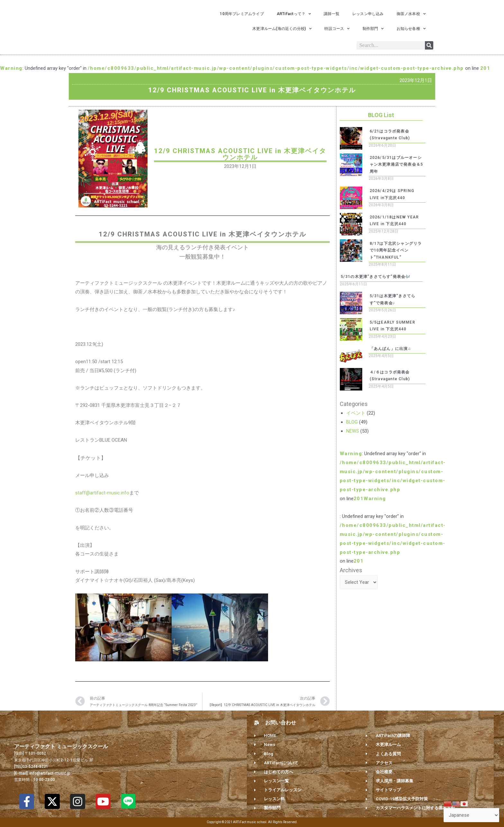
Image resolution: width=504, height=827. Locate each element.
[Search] (429, 45)
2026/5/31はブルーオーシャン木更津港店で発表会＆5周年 (396, 165)
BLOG (352, 422)
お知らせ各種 (411, 29)
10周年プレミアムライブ (242, 14)
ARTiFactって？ (294, 14)
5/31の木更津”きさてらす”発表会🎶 (376, 277)
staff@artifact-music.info (103, 493)
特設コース (337, 29)
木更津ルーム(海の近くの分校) (282, 29)
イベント (356, 413)
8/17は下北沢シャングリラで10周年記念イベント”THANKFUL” (396, 250)
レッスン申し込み (368, 14)
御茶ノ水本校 (411, 14)
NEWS (353, 431)
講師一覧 (332, 14)
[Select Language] (471, 815)
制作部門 (373, 29)
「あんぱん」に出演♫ (390, 349)
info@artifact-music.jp (50, 773)
